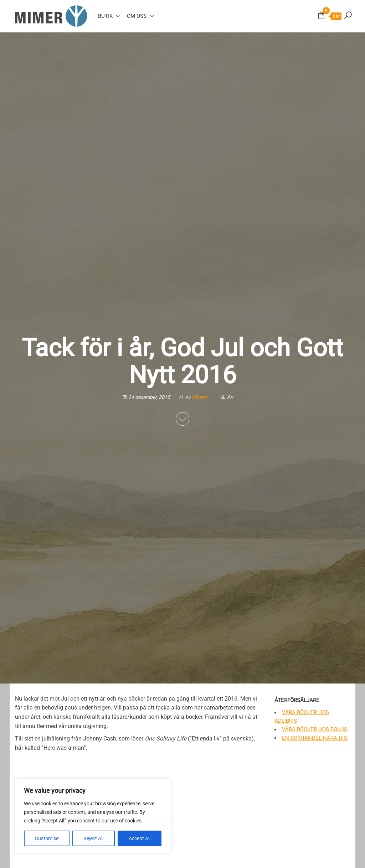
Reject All (93, 838)
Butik (105, 16)
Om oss (137, 16)
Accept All (140, 838)
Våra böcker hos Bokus (315, 729)
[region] (93, 816)
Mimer (200, 397)
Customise (47, 838)
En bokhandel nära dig (315, 738)
